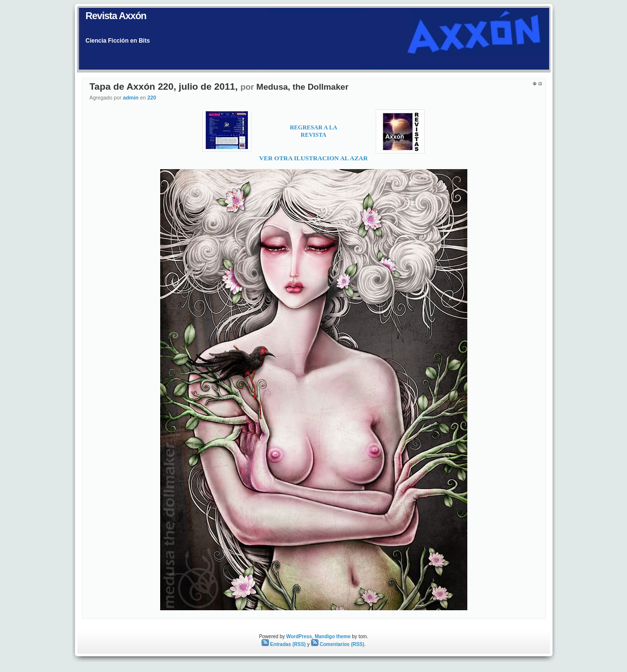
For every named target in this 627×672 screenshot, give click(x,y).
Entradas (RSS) (284, 644)
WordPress (299, 636)
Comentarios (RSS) (338, 644)
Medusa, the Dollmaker (302, 87)
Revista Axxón (116, 16)
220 (152, 98)
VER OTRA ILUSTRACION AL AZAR (313, 158)
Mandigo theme (332, 636)
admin (131, 98)
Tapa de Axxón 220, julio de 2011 (163, 87)
